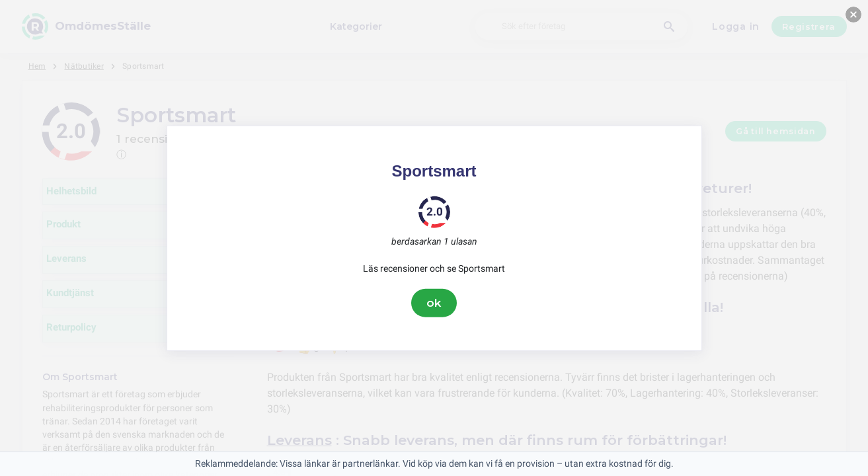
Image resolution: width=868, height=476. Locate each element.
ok (434, 303)
